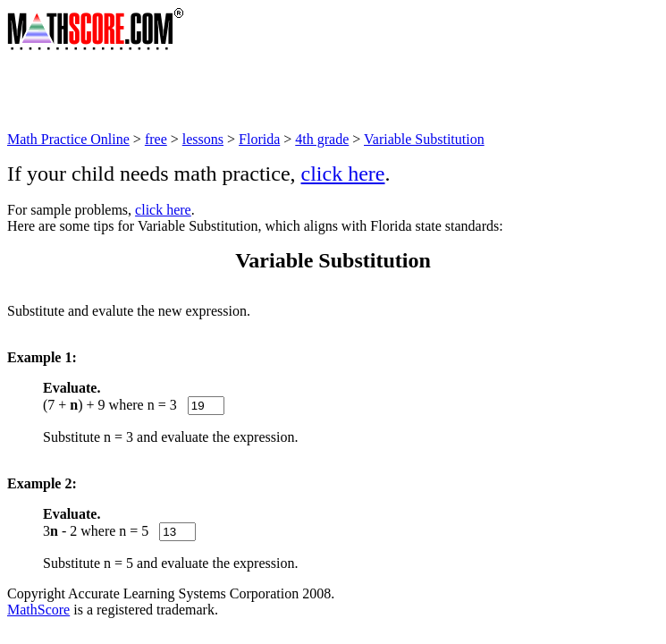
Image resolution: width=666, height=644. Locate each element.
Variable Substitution (424, 139)
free (156, 139)
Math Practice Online (68, 139)
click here (343, 174)
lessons (203, 139)
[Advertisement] (333, 91)
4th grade (322, 139)
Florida (259, 139)
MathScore (38, 610)
